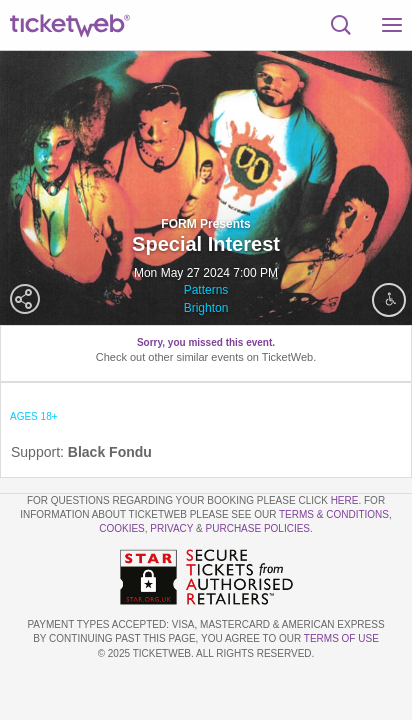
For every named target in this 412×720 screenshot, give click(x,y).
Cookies (122, 528)
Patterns (206, 290)
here (345, 500)
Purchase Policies (258, 528)
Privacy (171, 528)
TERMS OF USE (341, 638)
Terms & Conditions (334, 514)
